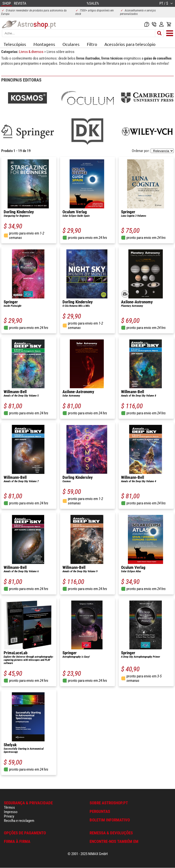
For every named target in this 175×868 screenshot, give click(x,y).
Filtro (92, 44)
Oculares (71, 44)
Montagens (44, 44)
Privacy (9, 816)
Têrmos (9, 807)
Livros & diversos (32, 52)
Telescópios (15, 44)
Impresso (11, 812)
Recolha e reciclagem (19, 821)
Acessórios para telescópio (130, 44)
